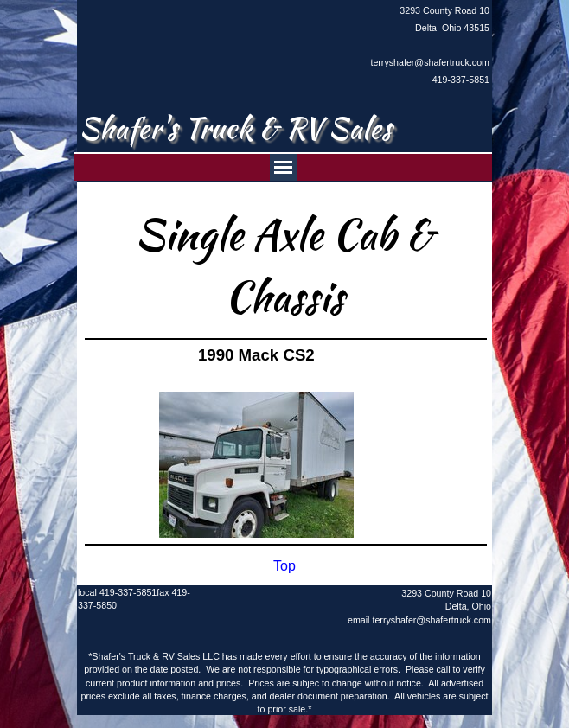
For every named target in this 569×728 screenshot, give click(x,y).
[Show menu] (283, 167)
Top (284, 566)
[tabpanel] (425, 45)
